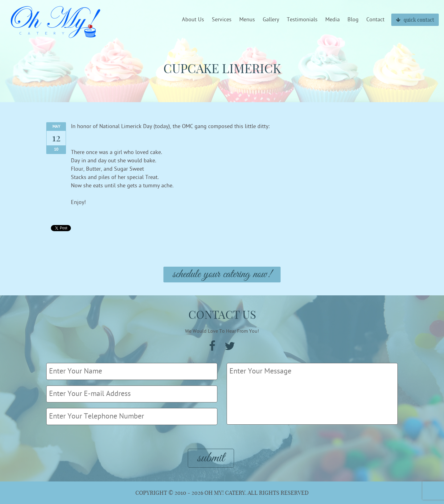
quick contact (415, 20)
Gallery (271, 20)
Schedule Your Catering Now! (222, 275)
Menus (247, 20)
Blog (353, 20)
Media (333, 20)
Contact (375, 20)
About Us (193, 20)
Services (222, 20)
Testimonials (302, 20)
